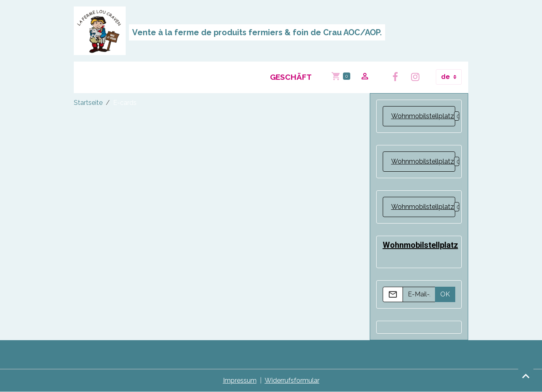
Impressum (240, 380)
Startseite (88, 103)
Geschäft (291, 77)
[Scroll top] (526, 376)
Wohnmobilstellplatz (423, 116)
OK (445, 294)
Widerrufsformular (292, 380)
